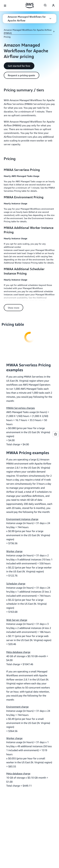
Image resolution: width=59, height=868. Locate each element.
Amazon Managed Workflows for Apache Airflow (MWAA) (28, 31)
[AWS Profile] (53, 6)
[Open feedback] (56, 434)
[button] (29, 19)
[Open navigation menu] (5, 6)
